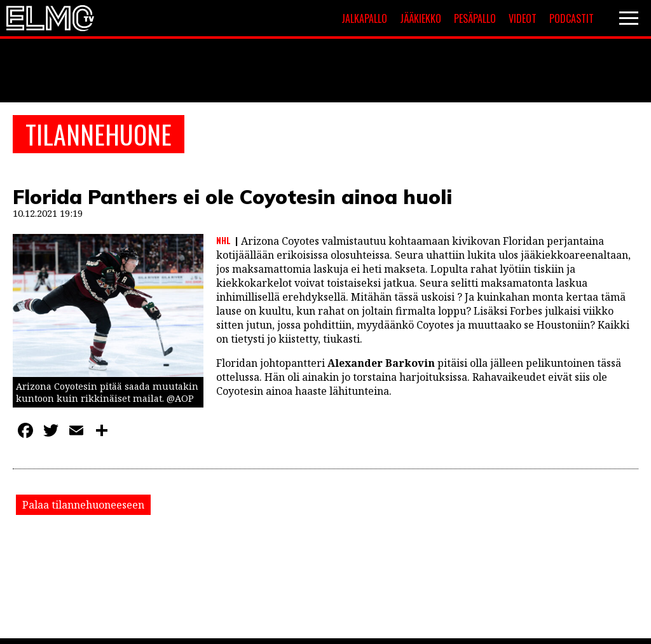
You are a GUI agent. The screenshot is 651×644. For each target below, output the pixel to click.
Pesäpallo (475, 18)
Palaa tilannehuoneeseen (83, 505)
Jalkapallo (364, 18)
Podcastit (572, 18)
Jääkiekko (421, 18)
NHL (223, 240)
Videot (523, 18)
